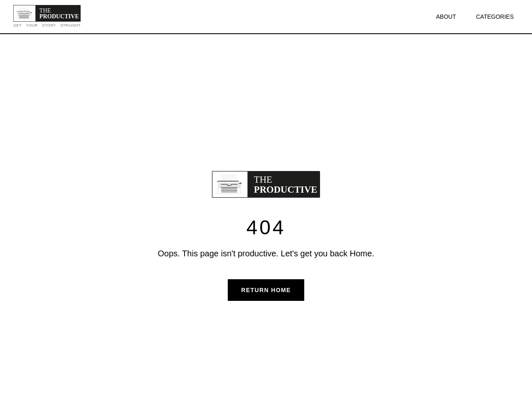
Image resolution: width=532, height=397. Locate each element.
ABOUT (446, 17)
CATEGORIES (495, 17)
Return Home (266, 290)
